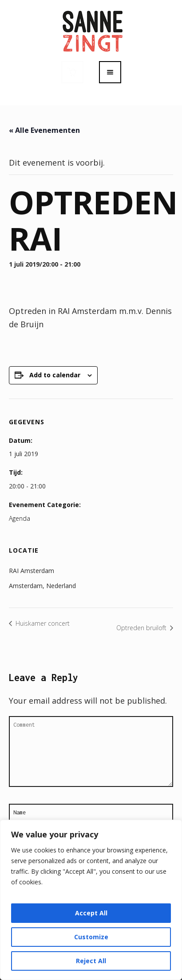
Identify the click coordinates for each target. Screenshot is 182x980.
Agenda (20, 518)
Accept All (91, 913)
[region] (91, 900)
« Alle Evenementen (44, 130)
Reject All (91, 961)
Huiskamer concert (42, 623)
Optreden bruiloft (142, 628)
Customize (91, 937)
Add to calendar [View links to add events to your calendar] (55, 375)
